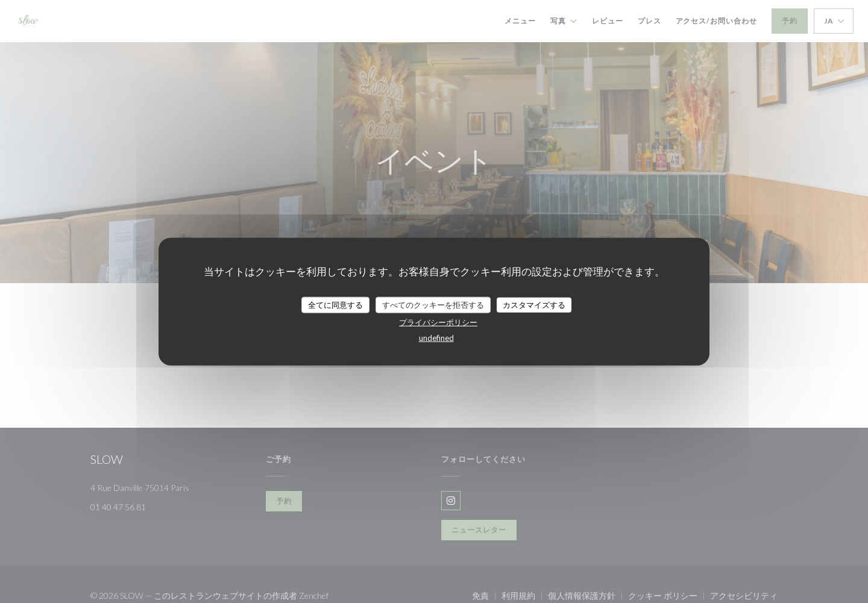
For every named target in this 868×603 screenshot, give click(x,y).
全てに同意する (335, 304)
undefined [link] (436, 338)
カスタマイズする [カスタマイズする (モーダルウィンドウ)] (534, 304)
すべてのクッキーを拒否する (433, 304)
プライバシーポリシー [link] (438, 322)
